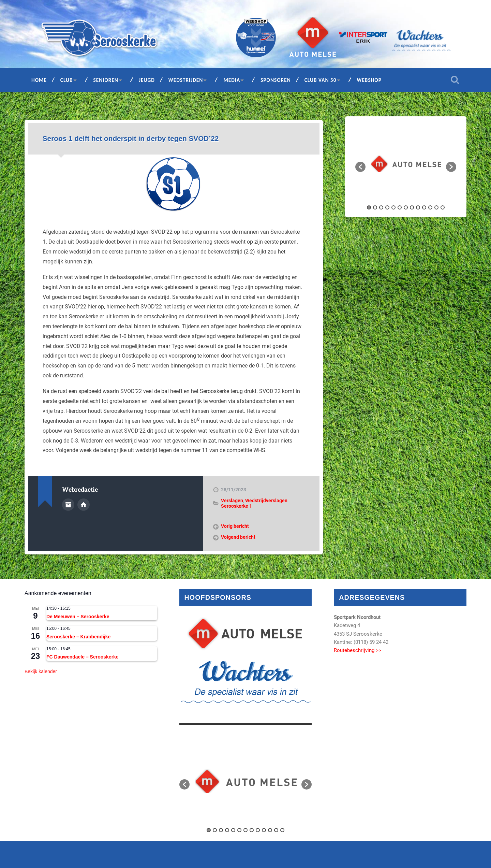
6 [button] (400, 207)
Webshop (369, 80)
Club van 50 (321, 80)
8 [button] (412, 207)
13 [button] (443, 207)
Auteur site (84, 505)
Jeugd (147, 80)
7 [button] (406, 207)
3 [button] (381, 207)
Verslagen (232, 501)
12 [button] (436, 207)
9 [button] (418, 207)
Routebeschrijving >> (358, 650)
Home (39, 80)
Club (67, 80)
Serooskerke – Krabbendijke (78, 637)
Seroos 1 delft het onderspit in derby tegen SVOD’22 (131, 138)
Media (232, 80)
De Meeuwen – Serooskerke (78, 617)
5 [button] (393, 207)
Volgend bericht (238, 537)
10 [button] (424, 207)
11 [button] (430, 207)
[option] (406, 164)
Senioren (106, 80)
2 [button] (375, 207)
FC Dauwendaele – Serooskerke (83, 657)
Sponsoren (276, 80)
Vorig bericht (235, 526)
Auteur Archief (68, 505)
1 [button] (369, 207)
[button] (360, 167)
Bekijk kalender (41, 671)
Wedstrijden (186, 80)
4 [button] (387, 207)
